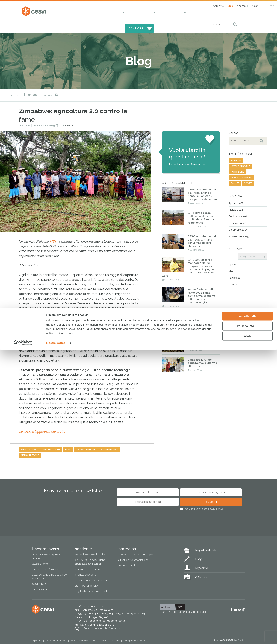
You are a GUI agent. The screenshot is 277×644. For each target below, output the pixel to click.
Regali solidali (206, 540)
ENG (272, 6)
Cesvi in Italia (39, 573)
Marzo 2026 (236, 199)
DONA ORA (174, 11)
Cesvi (69, 115)
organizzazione (86, 439)
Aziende (241, 6)
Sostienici (123, 11)
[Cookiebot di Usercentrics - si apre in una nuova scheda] (23, 637)
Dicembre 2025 (238, 219)
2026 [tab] (233, 246)
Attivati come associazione (133, 549)
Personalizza (248, 620)
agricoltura (29, 439)
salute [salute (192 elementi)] (235, 173)
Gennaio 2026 (237, 213)
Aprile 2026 (236, 193)
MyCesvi (254, 6)
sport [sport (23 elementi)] (248, 173)
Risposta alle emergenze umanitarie (46, 546)
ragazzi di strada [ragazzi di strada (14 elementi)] (241, 167)
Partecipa (145, 11)
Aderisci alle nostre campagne (136, 544)
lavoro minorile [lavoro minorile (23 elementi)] (240, 156)
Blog (230, 6)
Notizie (24, 115)
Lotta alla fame (40, 553)
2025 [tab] (243, 246)
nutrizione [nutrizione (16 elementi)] (237, 161)
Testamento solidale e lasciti (91, 570)
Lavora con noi (127, 555)
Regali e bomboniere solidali (91, 581)
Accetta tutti (247, 610)
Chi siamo (219, 6)
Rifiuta (247, 630)
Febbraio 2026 (238, 206)
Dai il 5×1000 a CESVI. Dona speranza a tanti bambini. (90, 551)
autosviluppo (109, 439)
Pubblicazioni (40, 579)
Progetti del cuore (86, 564)
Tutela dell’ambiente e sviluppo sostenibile (49, 566)
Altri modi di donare (86, 575)
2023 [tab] (262, 246)
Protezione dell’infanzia (45, 559)
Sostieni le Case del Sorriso (90, 544)
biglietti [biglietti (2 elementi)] (236, 150)
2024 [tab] (253, 246)
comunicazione (51, 439)
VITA (53, 231)
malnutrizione (30, 445)
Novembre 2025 (239, 226)
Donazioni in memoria (88, 559)
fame (68, 439)
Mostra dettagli (57, 637)
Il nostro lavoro (95, 11)
